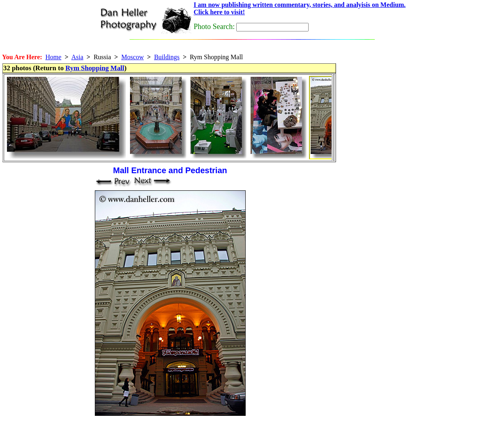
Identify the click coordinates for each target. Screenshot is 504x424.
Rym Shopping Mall (95, 68)
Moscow (133, 57)
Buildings (167, 57)
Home (53, 57)
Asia (77, 57)
